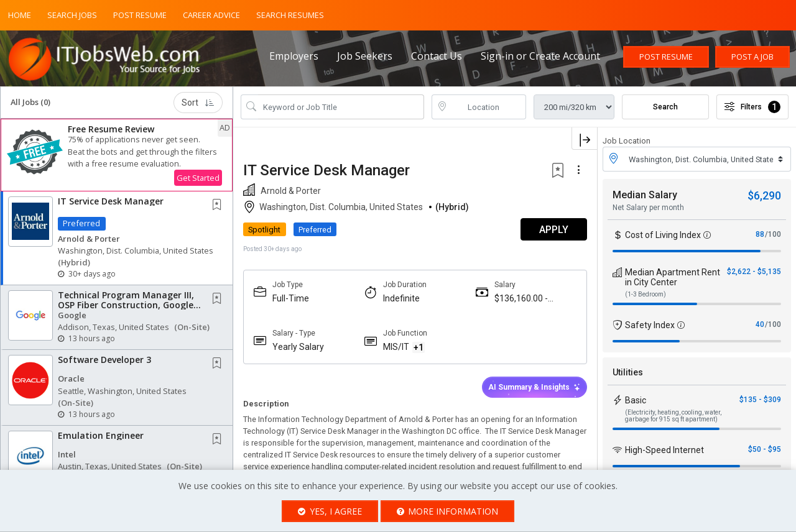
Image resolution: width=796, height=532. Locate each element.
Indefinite (401, 298)
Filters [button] (752, 107)
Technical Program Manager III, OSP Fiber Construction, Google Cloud (126, 305)
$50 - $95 (765, 449)
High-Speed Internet (664, 450)
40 (760, 324)
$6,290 (764, 195)
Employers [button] (294, 56)
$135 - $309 (760, 400)
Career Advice (211, 15)
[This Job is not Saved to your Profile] (220, 205)
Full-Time (291, 298)
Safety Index (650, 325)
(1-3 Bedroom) (646, 294)
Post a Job (752, 57)
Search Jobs (72, 15)
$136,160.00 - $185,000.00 (521, 299)
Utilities (628, 372)
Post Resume (140, 15)
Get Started (198, 178)
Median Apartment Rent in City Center (673, 277)
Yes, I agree (330, 511)
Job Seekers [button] (365, 56)
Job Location (627, 141)
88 (760, 234)
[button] (117, 155)
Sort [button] (198, 103)
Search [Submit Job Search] (665, 107)
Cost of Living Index (663, 235)
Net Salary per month (648, 208)
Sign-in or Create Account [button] (540, 56)
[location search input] (488, 107)
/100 (773, 234)
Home (20, 15)
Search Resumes (290, 15)
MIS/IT (396, 347)
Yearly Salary (298, 347)
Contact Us (437, 56)
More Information (448, 511)
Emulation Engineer (101, 435)
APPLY (554, 230)
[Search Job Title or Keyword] (341, 107)
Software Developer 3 (104, 360)
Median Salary (645, 195)
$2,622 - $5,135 (754, 272)
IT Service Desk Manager (111, 201)
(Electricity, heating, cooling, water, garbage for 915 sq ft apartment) (673, 416)
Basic (636, 400)
